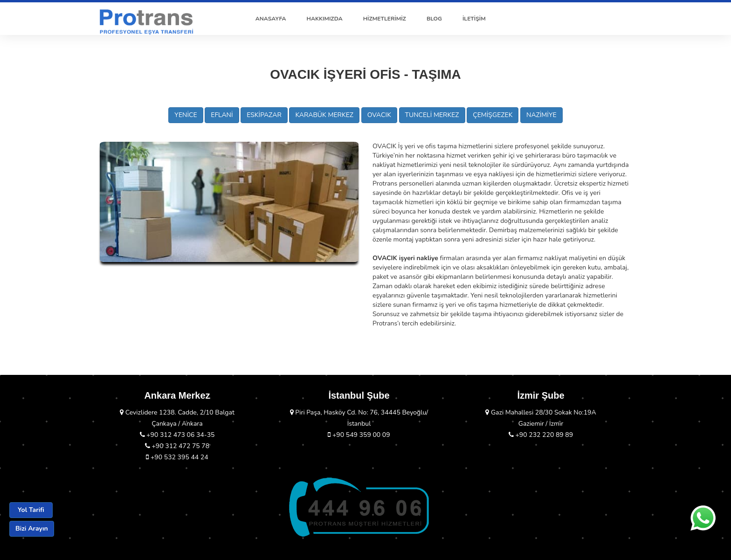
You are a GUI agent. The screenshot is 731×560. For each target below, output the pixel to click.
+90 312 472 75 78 (177, 446)
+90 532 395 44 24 (177, 457)
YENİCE (186, 115)
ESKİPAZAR (264, 115)
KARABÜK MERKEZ (324, 115)
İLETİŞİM (474, 19)
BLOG (434, 19)
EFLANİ (222, 115)
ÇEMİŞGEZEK (493, 115)
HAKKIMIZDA (325, 19)
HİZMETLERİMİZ (385, 19)
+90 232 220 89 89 (541, 435)
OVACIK (379, 115)
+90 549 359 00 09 (359, 435)
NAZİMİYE (541, 115)
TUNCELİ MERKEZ (432, 115)
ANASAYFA (271, 19)
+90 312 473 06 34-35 (177, 435)
